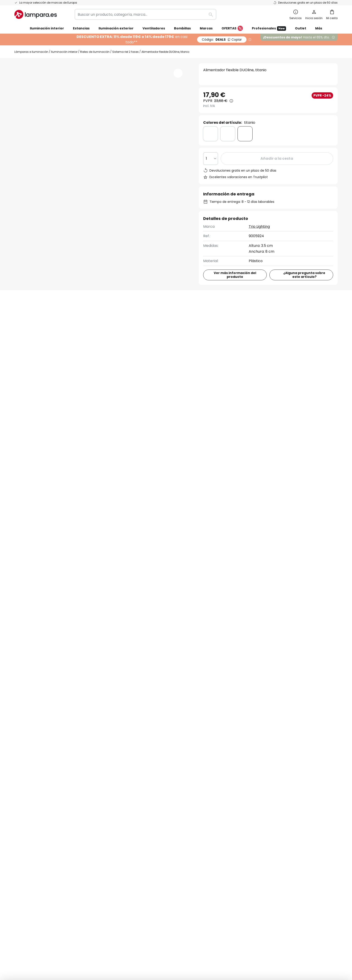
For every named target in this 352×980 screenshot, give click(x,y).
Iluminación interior (64, 52)
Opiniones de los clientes (145, 807)
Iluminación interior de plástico (42, 511)
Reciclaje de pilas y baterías (249, 934)
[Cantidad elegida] (211, 159)
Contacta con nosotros (35, 776)
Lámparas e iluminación (31, 52)
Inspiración (133, 823)
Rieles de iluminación (95, 52)
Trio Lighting (259, 227)
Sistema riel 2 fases (125, 52)
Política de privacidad (227, 712)
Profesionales (269, 28)
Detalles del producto (84, 314)
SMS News (132, 776)
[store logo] (36, 14)
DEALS (222, 40)
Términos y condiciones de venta (262, 761)
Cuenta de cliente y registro (39, 807)
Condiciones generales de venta (171, 934)
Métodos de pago (30, 799)
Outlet (301, 28)
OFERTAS (232, 29)
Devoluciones (26, 792)
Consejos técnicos (162, 823)
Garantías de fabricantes (37, 815)
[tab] (31, 314)
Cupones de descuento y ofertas (153, 799)
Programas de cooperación (148, 784)
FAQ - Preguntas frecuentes (39, 761)
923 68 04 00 (205, 449)
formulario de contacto (125, 712)
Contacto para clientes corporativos (296, 451)
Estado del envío (29, 768)
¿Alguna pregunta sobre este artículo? (304, 275)
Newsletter (133, 768)
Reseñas (133, 314)
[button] (178, 73)
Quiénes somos (137, 761)
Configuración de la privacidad (106, 934)
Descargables (171, 314)
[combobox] (145, 14)
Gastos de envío (29, 784)
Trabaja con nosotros (143, 792)
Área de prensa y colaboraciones (153, 815)
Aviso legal (242, 776)
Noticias (131, 831)
